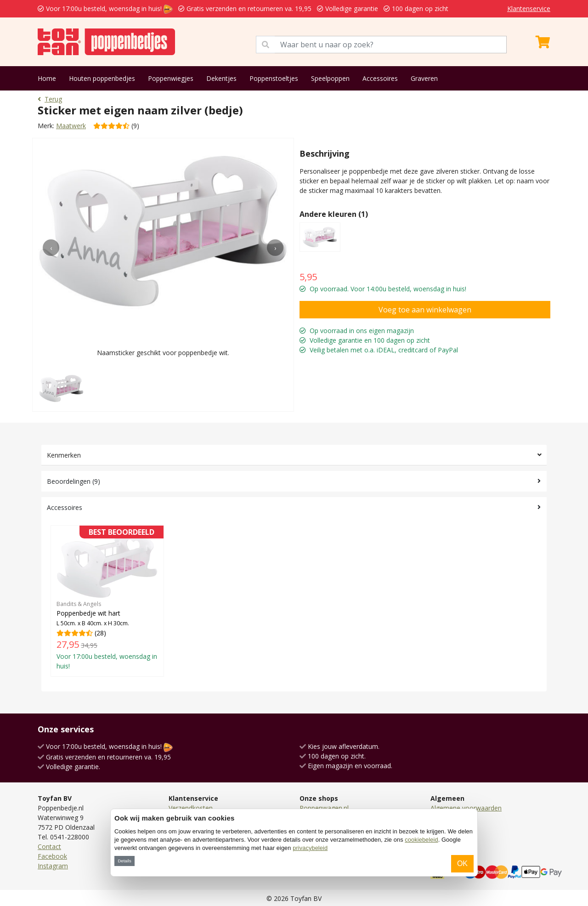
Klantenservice (529, 8)
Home (47, 78)
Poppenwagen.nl (324, 808)
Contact (49, 847)
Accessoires (380, 78)
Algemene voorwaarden (466, 808)
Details (124, 861)
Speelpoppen (330, 78)
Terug (50, 99)
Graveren (424, 78)
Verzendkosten (191, 808)
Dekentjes (221, 78)
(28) (107, 601)
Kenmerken (64, 455)
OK (462, 864)
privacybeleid (310, 848)
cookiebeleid (421, 840)
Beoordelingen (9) (73, 481)
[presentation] (51, 248)
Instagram (53, 866)
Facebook (52, 856)
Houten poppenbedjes (102, 78)
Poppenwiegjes (171, 78)
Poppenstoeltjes (274, 78)
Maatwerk (71, 126)
